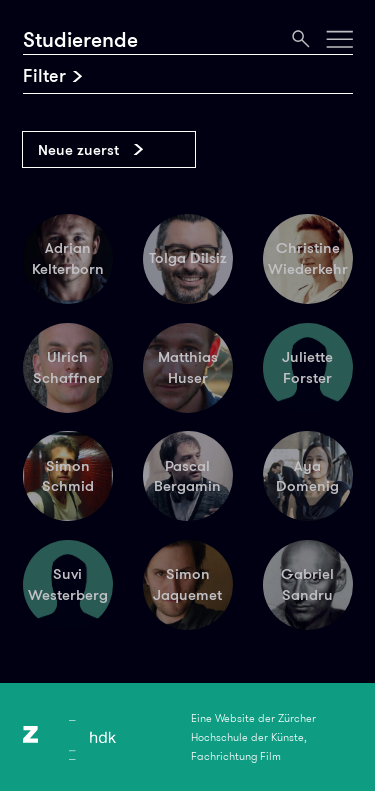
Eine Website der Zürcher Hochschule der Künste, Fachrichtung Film (253, 737)
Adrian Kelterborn (68, 258)
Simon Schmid (68, 476)
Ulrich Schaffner (67, 367)
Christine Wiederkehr (308, 258)
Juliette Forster (307, 367)
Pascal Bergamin (187, 476)
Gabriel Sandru (307, 584)
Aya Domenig (307, 476)
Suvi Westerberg (68, 584)
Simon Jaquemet (187, 584)
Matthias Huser (188, 367)
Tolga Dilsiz (188, 258)
